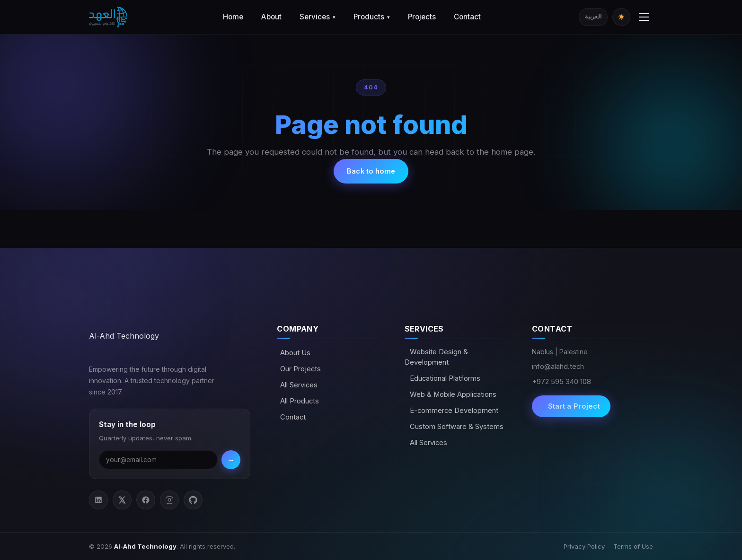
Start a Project (573, 406)
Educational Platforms (444, 378)
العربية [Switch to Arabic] (593, 17)
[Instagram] (169, 500)
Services (318, 17)
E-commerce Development (453, 411)
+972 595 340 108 (561, 382)
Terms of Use (633, 546)
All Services (299, 385)
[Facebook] (146, 500)
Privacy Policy (584, 546)
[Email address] (158, 460)
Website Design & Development (436, 357)
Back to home (371, 171)
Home (233, 17)
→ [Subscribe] (231, 460)
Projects (422, 17)
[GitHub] (193, 500)
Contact (467, 17)
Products (372, 17)
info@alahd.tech (558, 367)
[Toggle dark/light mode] (621, 17)
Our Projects (300, 369)
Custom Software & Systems (456, 427)
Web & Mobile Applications (452, 394)
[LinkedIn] (98, 500)
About (271, 17)
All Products (300, 401)
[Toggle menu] (644, 17)
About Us (295, 353)
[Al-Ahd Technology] (108, 17)
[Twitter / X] (122, 500)
